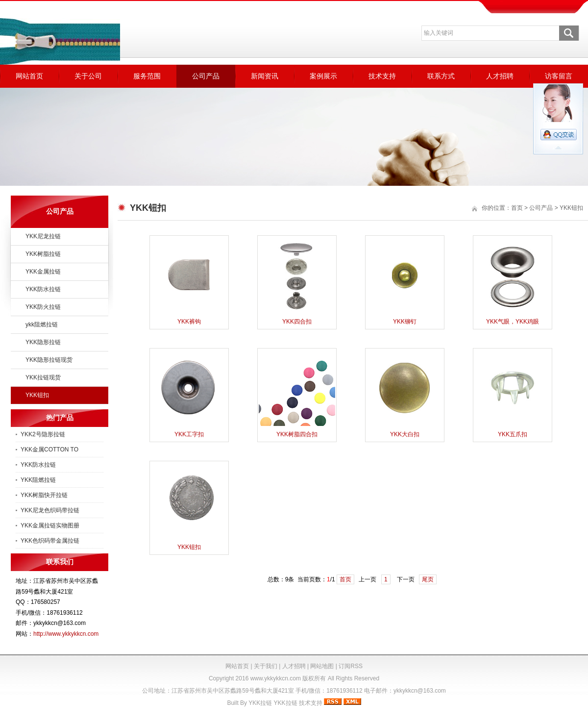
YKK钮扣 (37, 395)
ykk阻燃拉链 (42, 325)
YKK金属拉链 (43, 272)
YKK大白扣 (405, 434)
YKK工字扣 (189, 434)
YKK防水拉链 (43, 289)
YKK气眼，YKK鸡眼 (513, 322)
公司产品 (206, 76)
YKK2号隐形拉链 (43, 434)
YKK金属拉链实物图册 (50, 525)
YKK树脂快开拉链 (44, 495)
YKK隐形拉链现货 (49, 360)
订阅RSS (351, 666)
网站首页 (29, 76)
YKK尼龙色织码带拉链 (50, 510)
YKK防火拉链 (43, 307)
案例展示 (323, 76)
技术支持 (382, 76)
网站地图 (322, 666)
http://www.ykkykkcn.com (66, 634)
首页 (517, 208)
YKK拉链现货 (43, 377)
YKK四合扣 (297, 322)
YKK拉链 (260, 703)
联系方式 (441, 76)
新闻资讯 (265, 76)
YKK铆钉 (405, 322)
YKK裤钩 (189, 322)
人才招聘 (500, 76)
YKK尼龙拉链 (43, 236)
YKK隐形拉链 (43, 342)
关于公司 (88, 76)
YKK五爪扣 (513, 434)
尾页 (428, 579)
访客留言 (559, 76)
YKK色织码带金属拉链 (50, 541)
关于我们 (266, 666)
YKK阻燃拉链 (38, 480)
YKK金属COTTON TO (49, 449)
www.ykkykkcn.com (276, 678)
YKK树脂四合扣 (297, 434)
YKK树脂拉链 (43, 254)
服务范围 (147, 76)
